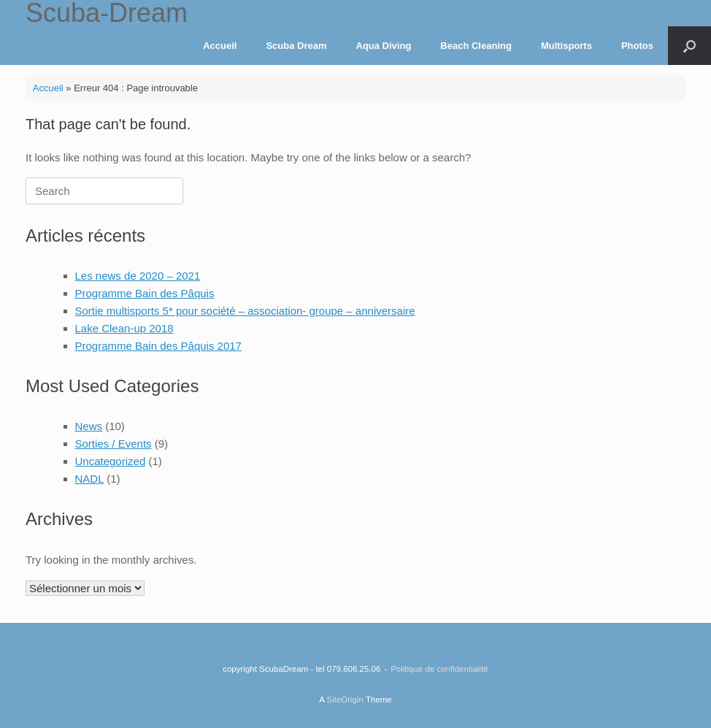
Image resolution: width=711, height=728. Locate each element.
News (89, 426)
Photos (637, 46)
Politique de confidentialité (439, 669)
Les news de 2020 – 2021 (138, 276)
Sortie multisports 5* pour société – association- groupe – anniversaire (245, 311)
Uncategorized (111, 461)
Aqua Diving (384, 46)
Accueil (220, 46)
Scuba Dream (296, 46)
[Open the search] (689, 46)
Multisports (566, 46)
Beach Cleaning (476, 46)
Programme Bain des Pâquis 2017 (158, 346)
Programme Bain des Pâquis (145, 293)
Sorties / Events (114, 444)
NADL (89, 479)
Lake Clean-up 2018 (124, 328)
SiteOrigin (345, 700)
